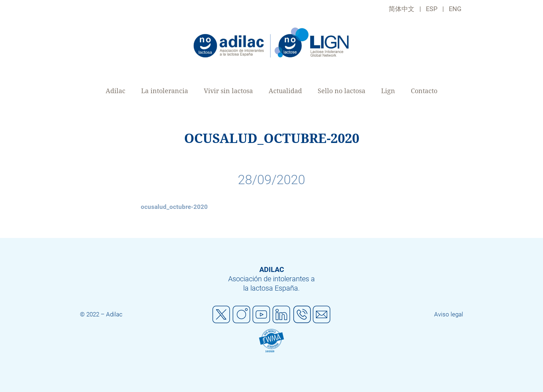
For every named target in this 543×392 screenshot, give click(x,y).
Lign (388, 91)
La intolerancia (165, 91)
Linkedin (282, 315)
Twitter (221, 315)
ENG (455, 9)
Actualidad (285, 91)
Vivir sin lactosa (228, 91)
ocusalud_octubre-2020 (174, 207)
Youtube (261, 315)
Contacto (424, 91)
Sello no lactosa (342, 91)
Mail (322, 315)
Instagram (241, 315)
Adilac (116, 91)
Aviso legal (449, 314)
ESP (432, 9)
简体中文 (402, 9)
